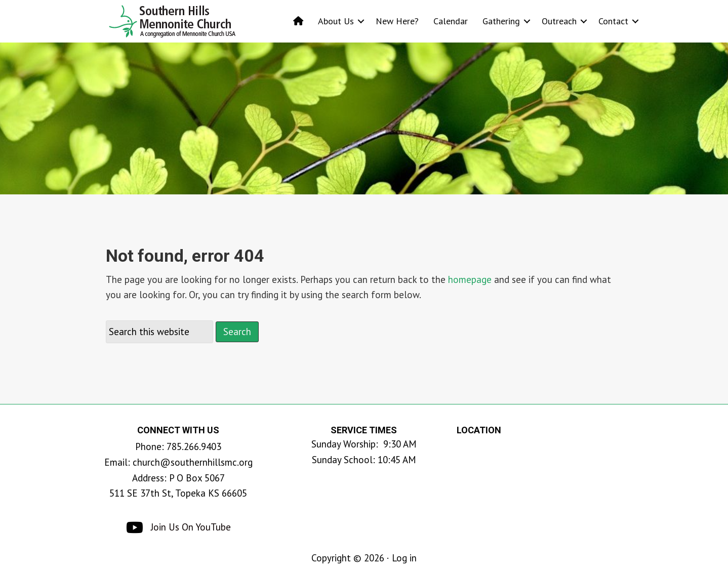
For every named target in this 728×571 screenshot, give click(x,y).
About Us (336, 21)
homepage (470, 279)
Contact (613, 21)
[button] (361, 21)
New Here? (397, 21)
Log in (404, 558)
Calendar (451, 21)
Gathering (501, 21)
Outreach (559, 21)
